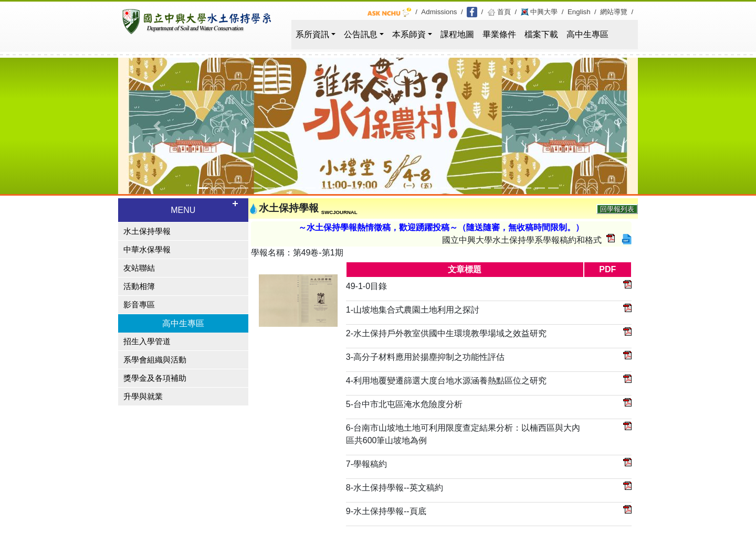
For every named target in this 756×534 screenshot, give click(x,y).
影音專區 (139, 305)
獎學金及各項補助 (155, 378)
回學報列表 (617, 209)
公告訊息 (361, 34)
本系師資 (409, 34)
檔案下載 (541, 34)
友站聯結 (139, 268)
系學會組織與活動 (155, 360)
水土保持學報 (147, 231)
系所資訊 (312, 34)
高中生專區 (587, 34)
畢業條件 (499, 34)
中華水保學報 (147, 250)
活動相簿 (139, 286)
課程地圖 (457, 34)
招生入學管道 (147, 341)
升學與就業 (143, 397)
